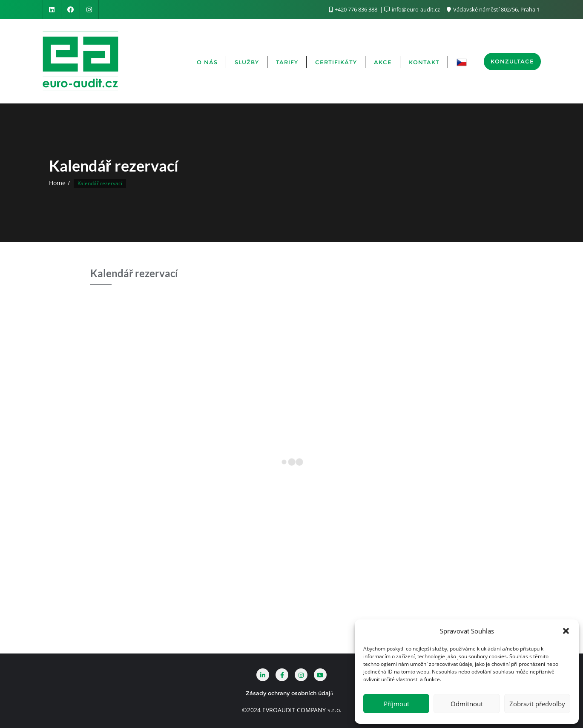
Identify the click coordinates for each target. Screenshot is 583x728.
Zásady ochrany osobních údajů (290, 693)
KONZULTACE (512, 61)
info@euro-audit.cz (413, 9)
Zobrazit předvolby (537, 704)
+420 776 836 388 (354, 9)
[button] (566, 631)
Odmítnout (467, 704)
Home (57, 183)
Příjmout (396, 704)
